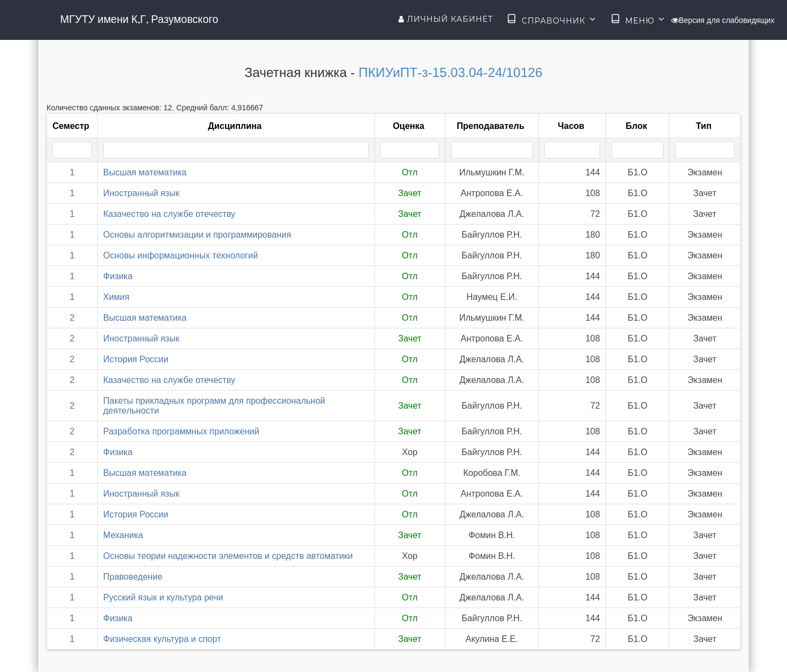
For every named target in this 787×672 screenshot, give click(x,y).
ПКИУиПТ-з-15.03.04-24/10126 (450, 72)
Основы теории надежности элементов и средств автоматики (228, 556)
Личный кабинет (446, 19)
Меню (638, 20)
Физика (118, 276)
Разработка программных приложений (181, 431)
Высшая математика (145, 172)
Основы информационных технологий (181, 255)
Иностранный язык (141, 193)
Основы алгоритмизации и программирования (197, 235)
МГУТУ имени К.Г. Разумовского (139, 19)
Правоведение (133, 577)
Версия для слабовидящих (723, 20)
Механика (123, 535)
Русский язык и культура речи (163, 597)
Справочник (552, 20)
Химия (116, 297)
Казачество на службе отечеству (169, 214)
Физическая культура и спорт (162, 639)
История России (136, 359)
